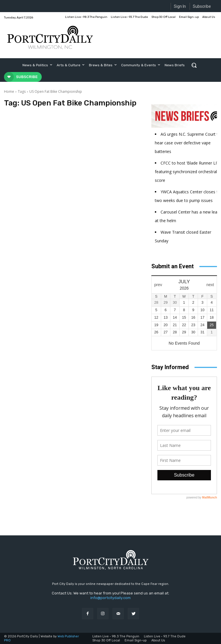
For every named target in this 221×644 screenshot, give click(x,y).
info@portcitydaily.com (110, 598)
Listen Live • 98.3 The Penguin (116, 636)
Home (9, 91)
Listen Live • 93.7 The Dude (165, 636)
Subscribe (202, 6)
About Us (158, 640)
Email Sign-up (136, 640)
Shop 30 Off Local (106, 640)
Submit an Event (173, 266)
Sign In (180, 6)
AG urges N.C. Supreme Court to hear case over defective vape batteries (188, 143)
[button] (194, 65)
